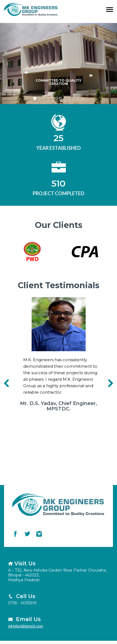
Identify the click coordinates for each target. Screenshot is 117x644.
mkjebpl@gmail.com (26, 626)
